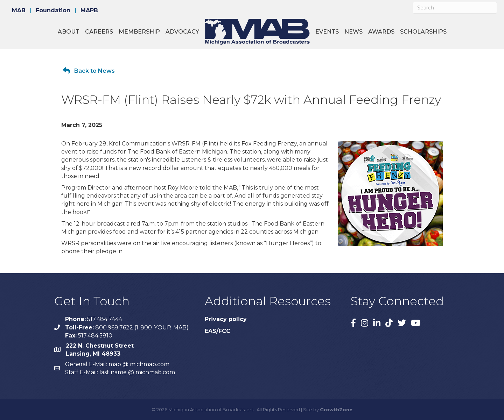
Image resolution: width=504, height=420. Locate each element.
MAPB (89, 10)
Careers (99, 32)
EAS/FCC (218, 331)
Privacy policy (226, 319)
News (353, 32)
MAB (19, 10)
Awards (381, 32)
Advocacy (182, 32)
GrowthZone (336, 410)
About (69, 32)
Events (327, 32)
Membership (139, 32)
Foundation (53, 10)
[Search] (455, 8)
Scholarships (423, 32)
